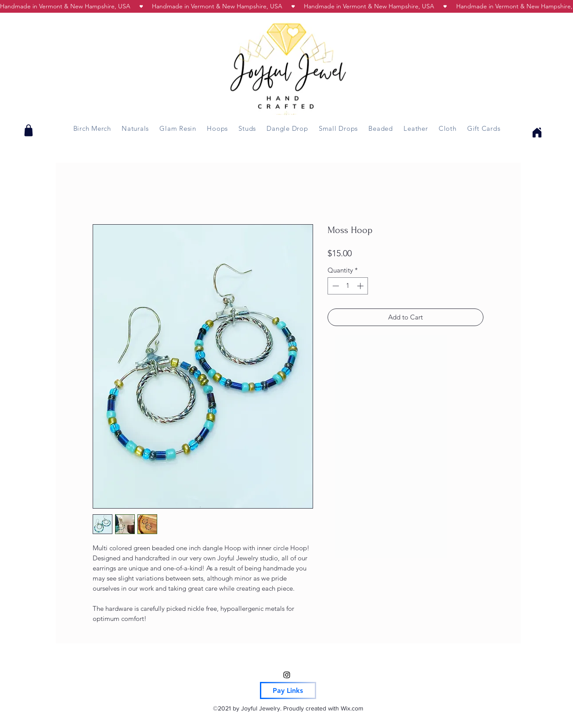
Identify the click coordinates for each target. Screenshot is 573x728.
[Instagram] (287, 675)
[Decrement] (335, 286)
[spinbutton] (348, 286)
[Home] (536, 132)
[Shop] (29, 130)
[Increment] (361, 286)
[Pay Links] (288, 690)
